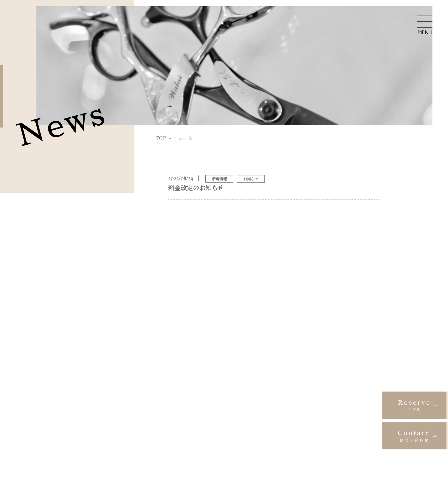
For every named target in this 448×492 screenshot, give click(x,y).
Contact (414, 436)
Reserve (414, 406)
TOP (161, 138)
